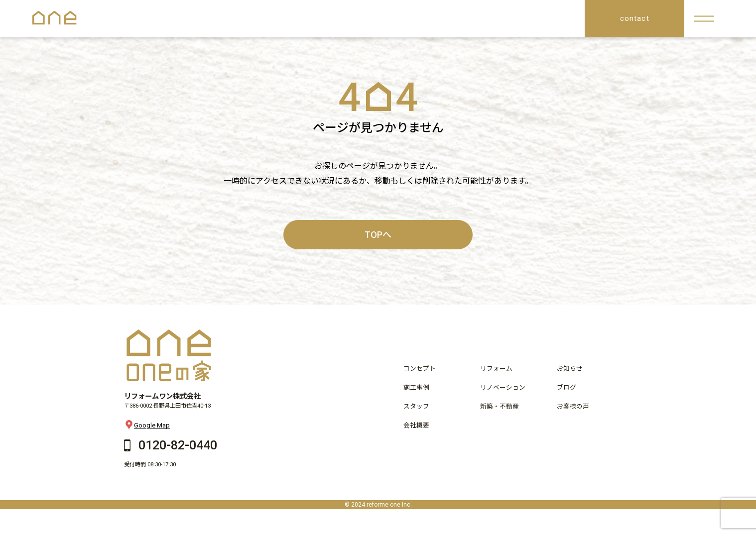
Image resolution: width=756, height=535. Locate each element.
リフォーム (496, 369)
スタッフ (416, 406)
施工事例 (416, 387)
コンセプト (420, 369)
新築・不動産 (500, 406)
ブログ (567, 387)
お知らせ (570, 369)
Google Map (147, 425)
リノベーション (503, 387)
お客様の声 (573, 406)
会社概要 (416, 425)
